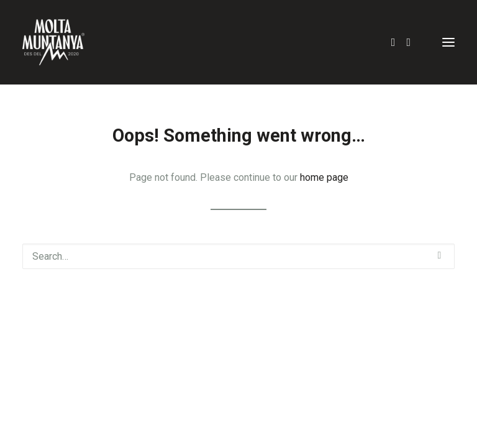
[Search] (388, 42)
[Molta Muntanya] (53, 42)
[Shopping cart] (416, 42)
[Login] (403, 42)
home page (324, 177)
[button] (448, 42)
